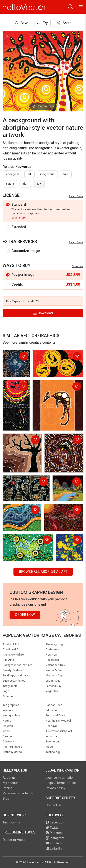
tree (66, 174)
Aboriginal (12, 174)
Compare (78, 266)
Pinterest (54, 833)
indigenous (47, 174)
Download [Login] (43, 313)
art (29, 174)
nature (10, 184)
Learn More (76, 196)
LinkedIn (54, 848)
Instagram (55, 838)
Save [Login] (21, 23)
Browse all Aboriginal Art (43, 572)
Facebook (55, 822)
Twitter (53, 828)
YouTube (54, 843)
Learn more (19, 218)
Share (64, 23)
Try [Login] (43, 23)
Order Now (25, 615)
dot (25, 184)
